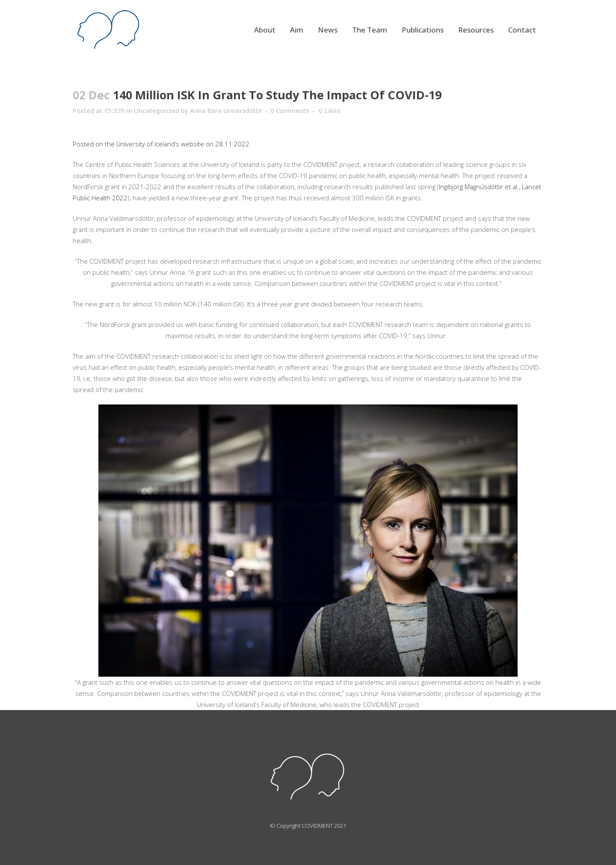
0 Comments (290, 110)
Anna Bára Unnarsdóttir (226, 110)
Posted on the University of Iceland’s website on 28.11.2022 (161, 144)
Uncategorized (157, 110)
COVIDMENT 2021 (324, 826)
